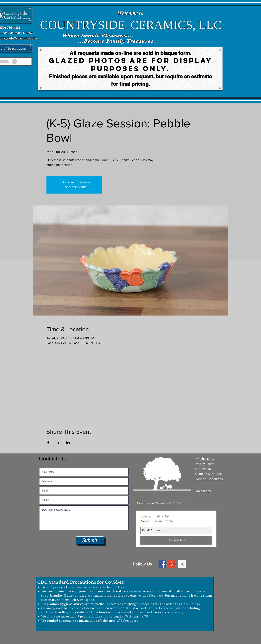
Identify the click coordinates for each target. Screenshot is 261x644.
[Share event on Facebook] (48, 442)
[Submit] (90, 540)
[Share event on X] (58, 442)
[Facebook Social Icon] (162, 564)
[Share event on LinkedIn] (68, 442)
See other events (74, 187)
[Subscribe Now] (176, 540)
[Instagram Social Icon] (182, 564)
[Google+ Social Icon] (172, 564)
